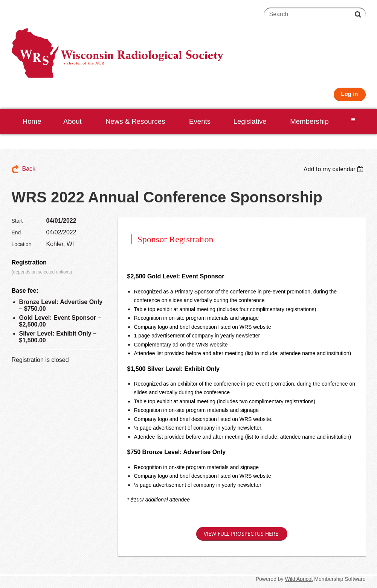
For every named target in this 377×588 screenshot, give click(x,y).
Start (17, 221)
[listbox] (335, 169)
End (16, 232)
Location (22, 244)
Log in (350, 94)
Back (29, 169)
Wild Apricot (299, 579)
